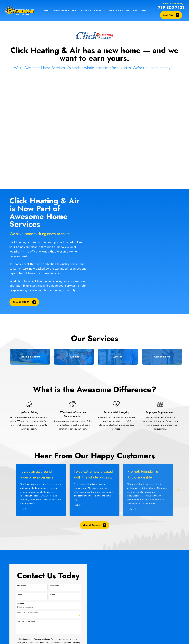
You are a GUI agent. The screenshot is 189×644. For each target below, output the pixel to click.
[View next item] (177, 379)
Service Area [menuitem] (116, 11)
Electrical (60, 614)
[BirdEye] (162, 609)
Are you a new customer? (24, 502)
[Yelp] (168, 602)
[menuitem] (13, 638)
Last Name (51, 475)
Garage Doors (62, 596)
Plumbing (60, 608)
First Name (18, 475)
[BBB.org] (174, 602)
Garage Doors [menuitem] (61, 11)
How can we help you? (23, 511)
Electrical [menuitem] (100, 11)
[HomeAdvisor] (168, 609)
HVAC (58, 602)
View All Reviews (94, 414)
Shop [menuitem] (143, 11)
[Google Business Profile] (155, 596)
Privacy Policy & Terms (65, 544)
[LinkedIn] (162, 602)
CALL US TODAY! (20, 191)
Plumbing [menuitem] (86, 11)
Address (17, 493)
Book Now (171, 15)
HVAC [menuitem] (75, 11)
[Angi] (155, 609)
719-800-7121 (171, 7)
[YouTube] (155, 602)
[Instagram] (174, 596)
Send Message (45, 556)
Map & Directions (89, 609)
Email (49, 484)
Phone (16, 484)
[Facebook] (168, 596)
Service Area (61, 620)
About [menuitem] (47, 11)
